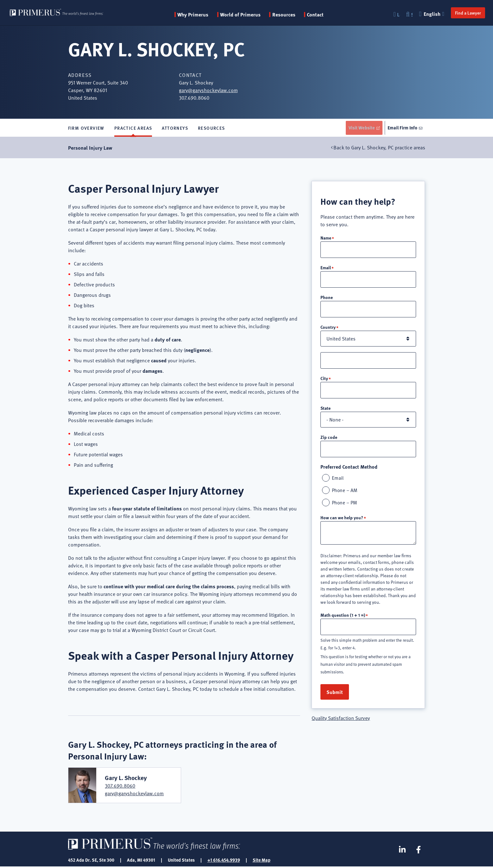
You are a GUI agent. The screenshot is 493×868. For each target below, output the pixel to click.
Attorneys (175, 128)
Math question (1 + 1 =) (343, 618)
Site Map (262, 861)
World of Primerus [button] (250, 15)
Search (408, 14)
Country (328, 329)
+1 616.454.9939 (224, 861)
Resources (212, 128)
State (326, 410)
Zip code (329, 440)
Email (326, 269)
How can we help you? (342, 521)
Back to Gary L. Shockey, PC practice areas (379, 149)
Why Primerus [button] (202, 15)
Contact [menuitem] (325, 15)
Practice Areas (133, 128)
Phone (327, 299)
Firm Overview (86, 128)
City (324, 380)
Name (326, 239)
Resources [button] (293, 15)
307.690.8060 (120, 787)
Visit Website (359, 128)
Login (395, 14)
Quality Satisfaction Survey (341, 722)
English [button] (429, 14)
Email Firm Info (402, 128)
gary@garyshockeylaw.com (208, 90)
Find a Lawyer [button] (465, 13)
